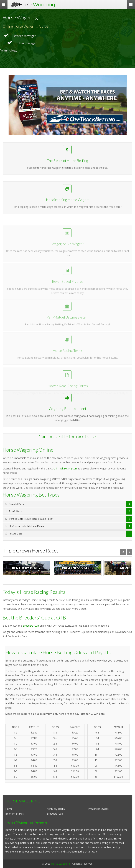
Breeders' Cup (31, 626)
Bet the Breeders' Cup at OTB (34, 618)
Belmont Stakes (15, 814)
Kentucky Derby (56, 809)
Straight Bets (15, 504)
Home (9, 809)
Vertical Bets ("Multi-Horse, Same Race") (30, 519)
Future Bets (14, 534)
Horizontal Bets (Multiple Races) (25, 526)
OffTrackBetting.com (66, 468)
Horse (37, 4)
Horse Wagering (60, 864)
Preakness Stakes (98, 809)
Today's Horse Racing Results (34, 592)
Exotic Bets (14, 511)
